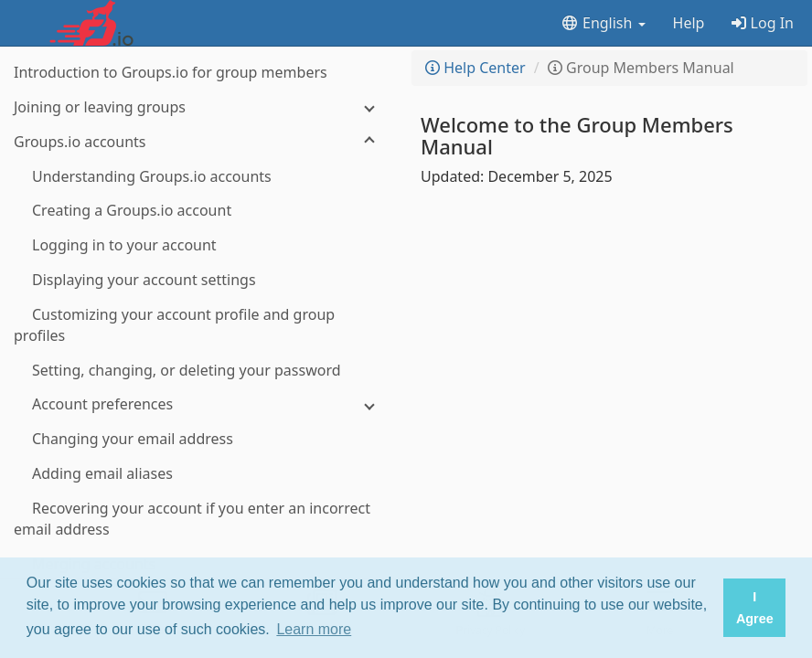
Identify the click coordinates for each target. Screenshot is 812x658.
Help (689, 23)
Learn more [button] (314, 629)
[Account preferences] (201, 404)
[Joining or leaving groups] (201, 107)
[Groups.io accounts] (201, 142)
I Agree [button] (755, 608)
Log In (763, 23)
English (603, 23)
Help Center (475, 68)
